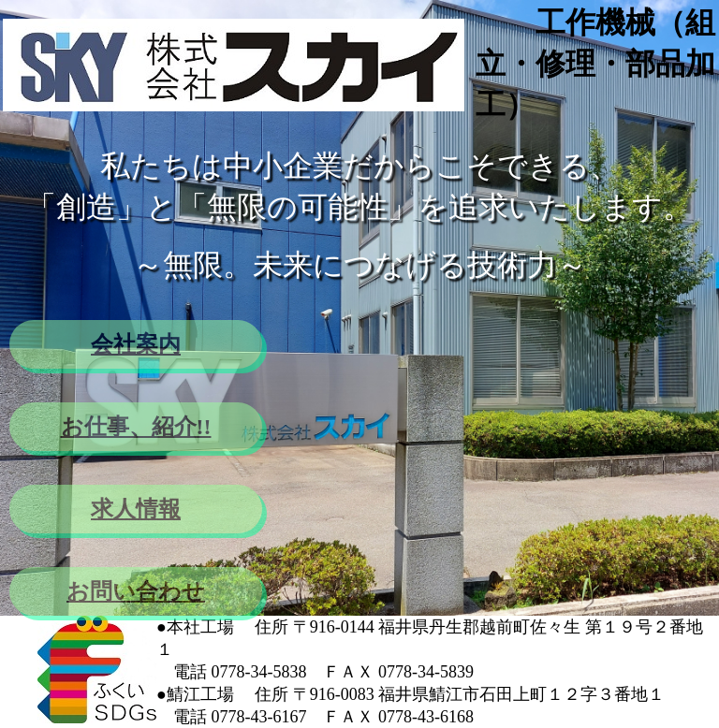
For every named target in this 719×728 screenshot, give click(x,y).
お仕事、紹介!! (136, 427)
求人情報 (136, 509)
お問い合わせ (136, 591)
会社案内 (136, 344)
